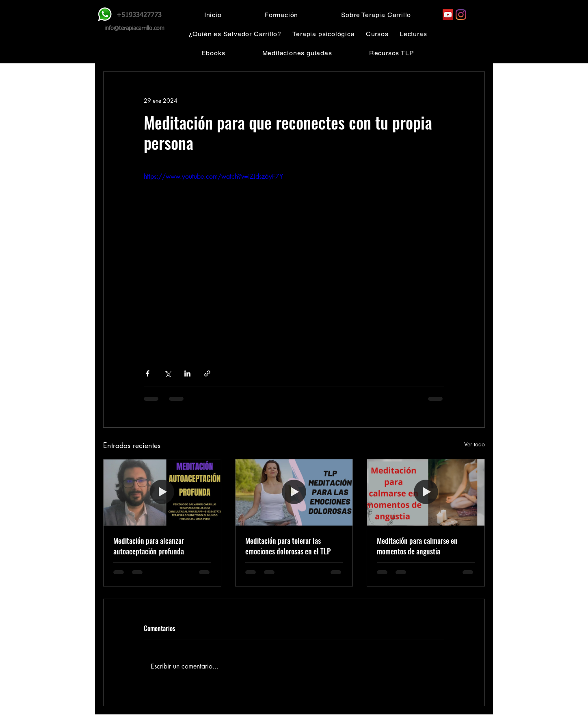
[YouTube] (448, 15)
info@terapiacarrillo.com (134, 28)
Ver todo (475, 444)
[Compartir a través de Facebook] (148, 373)
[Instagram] (461, 15)
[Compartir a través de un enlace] (207, 373)
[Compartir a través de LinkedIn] (187, 373)
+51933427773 (139, 15)
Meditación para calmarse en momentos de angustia (417, 546)
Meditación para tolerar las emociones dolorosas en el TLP (288, 546)
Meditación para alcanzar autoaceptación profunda (149, 546)
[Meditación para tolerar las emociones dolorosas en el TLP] (294, 492)
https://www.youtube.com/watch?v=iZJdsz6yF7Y (213, 176)
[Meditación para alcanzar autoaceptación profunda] (162, 492)
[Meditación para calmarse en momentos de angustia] (426, 492)
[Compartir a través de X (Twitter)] (168, 373)
